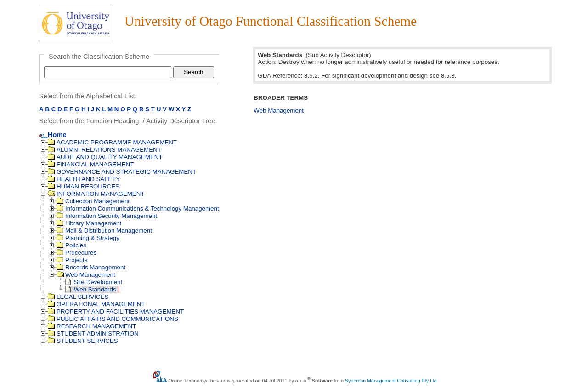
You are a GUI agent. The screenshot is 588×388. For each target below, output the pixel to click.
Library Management (89, 223)
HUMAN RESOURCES (84, 186)
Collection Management (93, 201)
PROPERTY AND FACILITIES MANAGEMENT (116, 311)
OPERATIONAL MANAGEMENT (96, 304)
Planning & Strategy (88, 238)
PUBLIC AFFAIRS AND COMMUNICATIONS (113, 319)
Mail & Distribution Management (104, 231)
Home (53, 135)
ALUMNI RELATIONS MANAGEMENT (105, 150)
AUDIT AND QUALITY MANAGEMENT (105, 157)
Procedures (76, 253)
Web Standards (91, 289)
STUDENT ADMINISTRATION (93, 334)
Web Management (86, 275)
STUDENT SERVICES (83, 341)
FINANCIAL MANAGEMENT (91, 164)
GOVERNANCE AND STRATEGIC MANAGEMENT (122, 172)
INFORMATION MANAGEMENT (96, 194)
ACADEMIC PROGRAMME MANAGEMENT (112, 142)
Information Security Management (107, 216)
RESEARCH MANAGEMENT (92, 326)
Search (193, 72)
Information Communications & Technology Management (138, 208)
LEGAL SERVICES (78, 297)
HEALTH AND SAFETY (84, 179)
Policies (71, 245)
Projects (72, 260)
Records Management (91, 267)
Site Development (94, 282)
